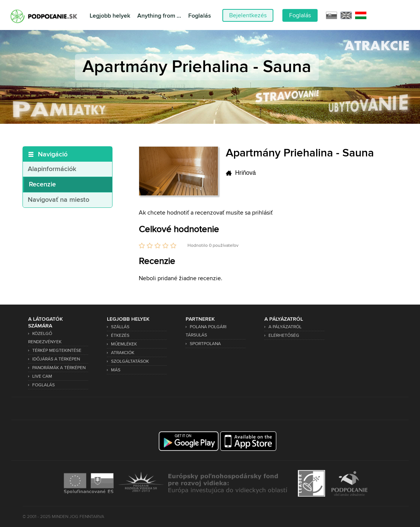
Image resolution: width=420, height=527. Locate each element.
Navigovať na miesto (58, 200)
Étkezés (120, 336)
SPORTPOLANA (205, 344)
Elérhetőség (284, 336)
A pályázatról (285, 327)
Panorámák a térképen (59, 368)
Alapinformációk (52, 169)
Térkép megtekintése (57, 351)
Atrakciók (123, 353)
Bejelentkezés (248, 15)
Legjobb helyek (110, 16)
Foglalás (200, 16)
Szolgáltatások (130, 361)
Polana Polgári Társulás (206, 331)
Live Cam (42, 376)
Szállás (120, 327)
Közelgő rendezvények (45, 338)
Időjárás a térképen (56, 359)
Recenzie (42, 185)
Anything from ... (159, 16)
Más (116, 370)
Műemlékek (124, 344)
